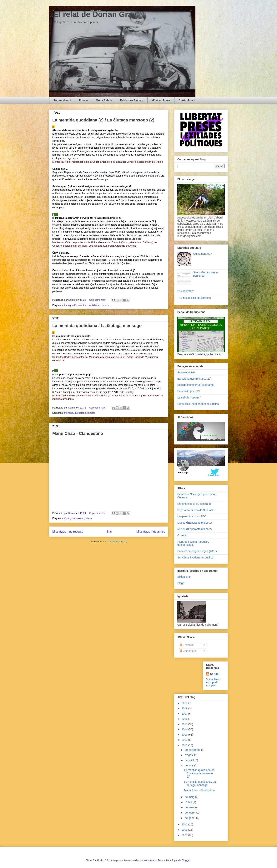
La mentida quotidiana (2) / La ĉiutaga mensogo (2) (103, 120)
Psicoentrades (186, 291)
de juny (189, 765)
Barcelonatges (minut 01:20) (194, 379)
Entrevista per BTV (189, 391)
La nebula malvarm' (189, 398)
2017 (185, 714)
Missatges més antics (151, 532)
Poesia (83, 100)
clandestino (78, 518)
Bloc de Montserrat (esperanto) (196, 385)
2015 (185, 724)
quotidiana (94, 305)
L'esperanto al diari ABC (192, 516)
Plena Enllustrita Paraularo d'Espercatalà (193, 543)
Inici (110, 532)
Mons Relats (104, 100)
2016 (185, 719)
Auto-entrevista (186, 372)
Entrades (187, 645)
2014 (185, 729)
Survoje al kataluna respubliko (195, 557)
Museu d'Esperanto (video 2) (195, 529)
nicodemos (150, 860)
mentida (82, 305)
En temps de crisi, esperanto (194, 504)
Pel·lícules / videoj (132, 100)
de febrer (190, 813)
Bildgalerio (184, 577)
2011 (185, 745)
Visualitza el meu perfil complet (213, 682)
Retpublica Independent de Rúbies (198, 404)
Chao (67, 518)
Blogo (181, 583)
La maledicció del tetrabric (195, 298)
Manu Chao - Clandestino (78, 433)
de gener (190, 818)
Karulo (214, 674)
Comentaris (188, 651)
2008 (185, 835)
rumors (105, 305)
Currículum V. (187, 100)
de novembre (193, 750)
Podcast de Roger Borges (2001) (197, 551)
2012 (185, 740)
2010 (185, 824)
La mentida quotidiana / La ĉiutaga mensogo (97, 326)
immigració (70, 305)
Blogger (186, 860)
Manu (89, 518)
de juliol (190, 760)
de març (190, 807)
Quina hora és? (203, 254)
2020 (185, 703)
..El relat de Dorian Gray (93, 14)
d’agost (189, 755)
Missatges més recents (68, 532)
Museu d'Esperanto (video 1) (195, 523)
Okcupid (182, 535)
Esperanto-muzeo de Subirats (195, 510)
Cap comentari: (98, 300)
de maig (190, 797)
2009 (185, 830)
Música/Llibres (161, 100)
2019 (185, 708)
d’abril (189, 802)
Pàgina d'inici (62, 100)
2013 (185, 735)
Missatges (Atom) (117, 541)
